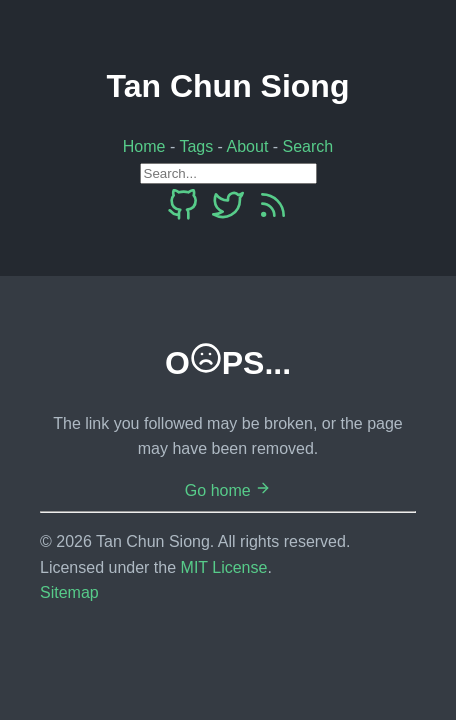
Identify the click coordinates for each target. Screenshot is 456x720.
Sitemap (69, 592)
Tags (196, 146)
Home (144, 146)
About (248, 146)
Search (308, 146)
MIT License (224, 567)
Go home (228, 490)
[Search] (228, 173)
